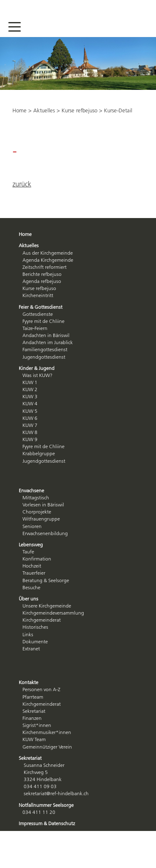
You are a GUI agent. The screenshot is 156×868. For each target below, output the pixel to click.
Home (20, 110)
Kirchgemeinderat (42, 620)
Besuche (31, 587)
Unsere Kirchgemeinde (47, 606)
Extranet (31, 649)
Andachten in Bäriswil (46, 335)
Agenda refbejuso (42, 281)
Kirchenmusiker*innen (47, 732)
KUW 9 (30, 439)
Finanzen (32, 718)
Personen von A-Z (41, 689)
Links (28, 634)
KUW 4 (30, 403)
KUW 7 (30, 425)
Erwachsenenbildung (45, 533)
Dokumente (35, 641)
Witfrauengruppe (41, 519)
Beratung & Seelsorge (46, 580)
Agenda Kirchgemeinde (48, 260)
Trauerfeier (34, 573)
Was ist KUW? (37, 375)
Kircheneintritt (38, 295)
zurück (22, 184)
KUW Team (34, 739)
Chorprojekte (37, 512)
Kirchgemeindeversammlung (53, 613)
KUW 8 (30, 432)
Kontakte (28, 682)
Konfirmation (37, 559)
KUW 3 (30, 396)
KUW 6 (30, 418)
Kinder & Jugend (37, 368)
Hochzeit (32, 566)
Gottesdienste (38, 314)
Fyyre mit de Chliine (43, 321)
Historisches (35, 627)
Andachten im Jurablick (48, 342)
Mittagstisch (36, 497)
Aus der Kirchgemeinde (48, 253)
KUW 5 (30, 411)
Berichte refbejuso (42, 274)
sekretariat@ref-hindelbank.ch (56, 793)
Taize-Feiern (35, 328)
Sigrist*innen (37, 725)
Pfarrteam (33, 697)
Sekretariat (34, 711)
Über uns (28, 599)
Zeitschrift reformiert (45, 267)
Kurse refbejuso (79, 110)
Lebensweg (31, 544)
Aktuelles (44, 110)
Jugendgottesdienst (44, 357)
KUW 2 (30, 389)
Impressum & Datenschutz (47, 823)
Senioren (32, 526)
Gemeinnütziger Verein (47, 747)
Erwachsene (31, 490)
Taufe (28, 552)
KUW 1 (30, 382)
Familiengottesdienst (45, 349)
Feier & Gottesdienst (41, 307)
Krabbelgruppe (39, 453)
